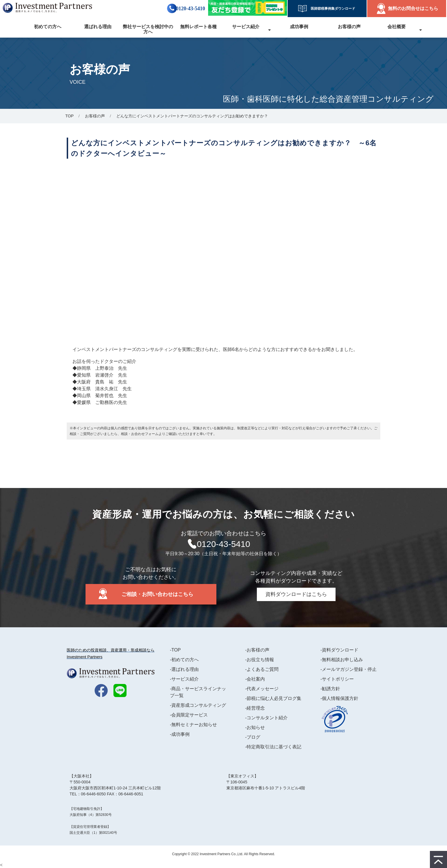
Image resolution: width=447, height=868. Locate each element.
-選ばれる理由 (184, 669)
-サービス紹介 (184, 679)
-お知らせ (255, 727)
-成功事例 (180, 734)
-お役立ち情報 (260, 660)
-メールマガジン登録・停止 (349, 669)
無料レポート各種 (198, 27)
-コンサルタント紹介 (266, 718)
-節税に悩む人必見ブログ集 (273, 698)
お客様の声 (349, 27)
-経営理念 (255, 708)
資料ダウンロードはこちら (296, 594)
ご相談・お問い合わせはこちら (157, 594)
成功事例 (299, 27)
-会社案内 (255, 679)
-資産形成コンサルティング (198, 705)
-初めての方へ (184, 660)
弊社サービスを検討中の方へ (148, 29)
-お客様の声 (257, 650)
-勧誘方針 (330, 689)
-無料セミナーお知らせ (193, 725)
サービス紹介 (246, 27)
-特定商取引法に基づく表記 (273, 747)
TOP (69, 116)
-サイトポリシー (337, 679)
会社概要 (397, 27)
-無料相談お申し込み (342, 660)
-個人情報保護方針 (339, 698)
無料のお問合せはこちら (413, 8)
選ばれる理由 (98, 27)
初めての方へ (48, 27)
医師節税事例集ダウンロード (331, 9)
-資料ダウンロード (339, 650)
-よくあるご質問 (262, 669)
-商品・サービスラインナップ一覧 (198, 692)
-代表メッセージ (262, 689)
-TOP (175, 650)
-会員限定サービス (189, 715)
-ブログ (253, 737)
